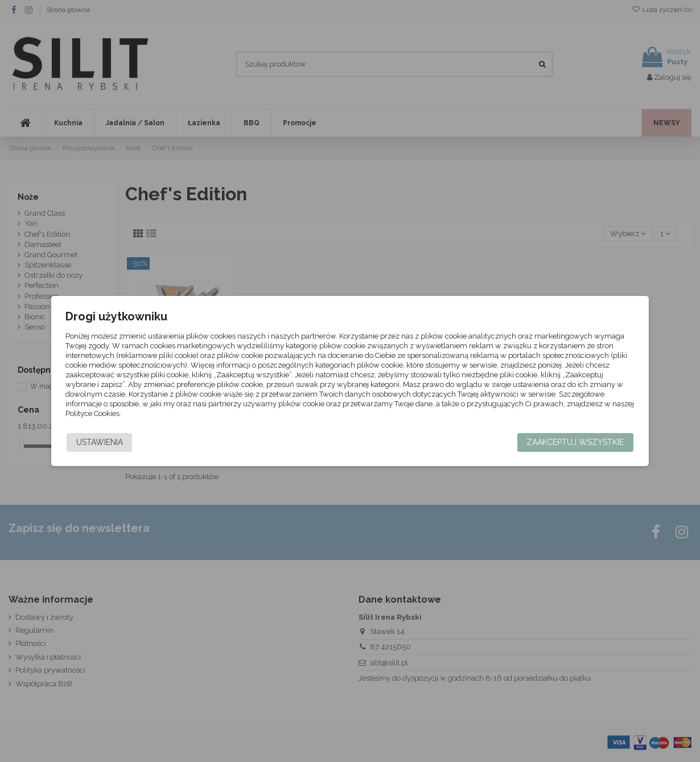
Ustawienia (120, 442)
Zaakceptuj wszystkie (555, 442)
